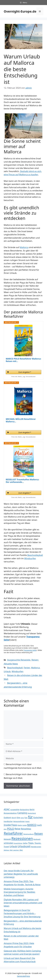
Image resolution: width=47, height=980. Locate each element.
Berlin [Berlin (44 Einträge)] (32, 810)
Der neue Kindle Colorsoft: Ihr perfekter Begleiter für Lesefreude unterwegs (21, 874)
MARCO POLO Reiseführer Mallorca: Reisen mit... (23, 360)
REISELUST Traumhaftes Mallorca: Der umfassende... (22, 481)
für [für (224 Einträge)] (30, 817)
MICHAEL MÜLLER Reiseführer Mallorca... (21, 420)
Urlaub (7, 671)
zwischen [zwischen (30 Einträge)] (16, 850)
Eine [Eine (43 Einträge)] (18, 818)
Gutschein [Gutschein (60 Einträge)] (38, 817)
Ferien (27, 668)
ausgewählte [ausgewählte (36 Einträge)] (15, 810)
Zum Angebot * (25, 372)
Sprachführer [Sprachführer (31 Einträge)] (18, 843)
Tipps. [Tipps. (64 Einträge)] (31, 843)
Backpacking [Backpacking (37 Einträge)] (25, 810)
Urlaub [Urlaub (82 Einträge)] (13, 846)
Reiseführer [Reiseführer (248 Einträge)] (13, 833)
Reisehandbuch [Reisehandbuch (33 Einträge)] (29, 834)
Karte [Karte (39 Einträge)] (20, 825)
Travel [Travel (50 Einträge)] (6, 847)
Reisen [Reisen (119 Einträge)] (39, 834)
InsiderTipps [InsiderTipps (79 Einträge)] (10, 825)
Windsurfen (30, 558)
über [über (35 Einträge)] (21, 850)
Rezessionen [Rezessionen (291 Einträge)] (22, 838)
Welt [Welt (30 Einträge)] (11, 850)
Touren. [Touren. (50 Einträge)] (38, 843)
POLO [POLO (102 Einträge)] (11, 829)
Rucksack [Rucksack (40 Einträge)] (37, 839)
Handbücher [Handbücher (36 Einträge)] (8, 821)
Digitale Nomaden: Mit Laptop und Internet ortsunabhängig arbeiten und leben (23, 903)
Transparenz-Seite (30, 650)
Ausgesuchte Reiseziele (19, 660)
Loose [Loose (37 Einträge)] (24, 825)
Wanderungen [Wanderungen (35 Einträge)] (36, 847)
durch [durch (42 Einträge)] (14, 818)
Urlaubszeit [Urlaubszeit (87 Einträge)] (24, 846)
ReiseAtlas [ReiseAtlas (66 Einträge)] (26, 829)
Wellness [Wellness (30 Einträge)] (7, 850)
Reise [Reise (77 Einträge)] (17, 829)
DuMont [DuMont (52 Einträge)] (7, 817)
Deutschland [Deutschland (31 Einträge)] (32, 813)
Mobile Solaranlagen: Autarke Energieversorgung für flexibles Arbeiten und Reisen (19, 892)
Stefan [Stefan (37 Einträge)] (25, 843)
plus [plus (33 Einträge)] (5, 829)
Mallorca (24, 247)
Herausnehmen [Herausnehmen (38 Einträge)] (19, 821)
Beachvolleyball (35, 555)
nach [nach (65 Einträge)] (39, 825)
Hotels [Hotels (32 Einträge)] (27, 821)
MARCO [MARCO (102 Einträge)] (32, 825)
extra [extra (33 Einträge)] (22, 818)
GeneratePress (23, 976)
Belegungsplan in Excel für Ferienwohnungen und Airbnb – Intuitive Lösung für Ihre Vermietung (22, 913)
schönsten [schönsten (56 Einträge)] (9, 843)
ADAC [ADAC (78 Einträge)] (7, 809)
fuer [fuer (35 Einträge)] (26, 818)
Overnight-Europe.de (20, 11)
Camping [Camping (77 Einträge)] (22, 813)
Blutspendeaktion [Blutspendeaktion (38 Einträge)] (10, 813)
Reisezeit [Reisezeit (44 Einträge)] (7, 839)
